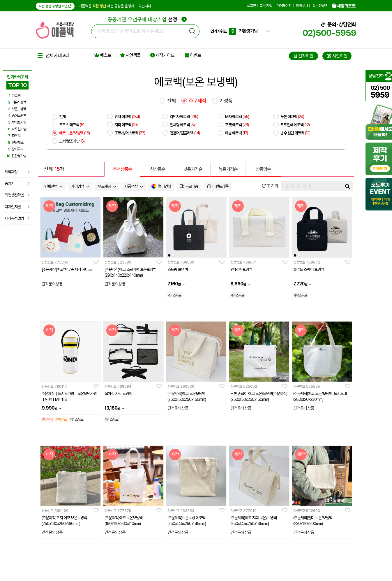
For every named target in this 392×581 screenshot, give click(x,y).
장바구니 (302, 6)
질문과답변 (320, 6)
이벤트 (193, 55)
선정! (147, 19)
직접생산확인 (17, 195)
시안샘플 (130, 55)
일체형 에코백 (182, 125)
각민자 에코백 (184, 117)
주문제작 (197, 101)
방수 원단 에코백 (295, 133)
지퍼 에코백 (126, 125)
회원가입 (266, 6)
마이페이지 (284, 6)
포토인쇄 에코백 (295, 125)
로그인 (251, 6)
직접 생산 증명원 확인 (55, 6)
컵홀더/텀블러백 (185, 133)
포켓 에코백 (237, 125)
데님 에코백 (236, 133)
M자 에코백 (237, 117)
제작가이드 (162, 55)
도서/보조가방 (72, 141)
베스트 (103, 55)
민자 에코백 (127, 117)
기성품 (226, 101)
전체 (171, 101)
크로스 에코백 (72, 125)
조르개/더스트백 (130, 133)
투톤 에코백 (292, 117)
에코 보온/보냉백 (74, 133)
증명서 (17, 183)
